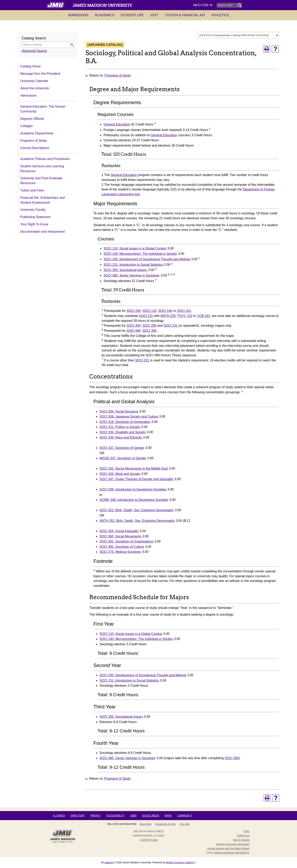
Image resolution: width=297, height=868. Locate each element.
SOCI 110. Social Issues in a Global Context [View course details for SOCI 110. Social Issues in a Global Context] (135, 248)
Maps (168, 816)
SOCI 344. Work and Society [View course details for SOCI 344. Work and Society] (120, 474)
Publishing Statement (35, 217)
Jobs (133, 816)
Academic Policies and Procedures (45, 159)
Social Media (151, 816)
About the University (35, 88)
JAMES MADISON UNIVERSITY (232, 853)
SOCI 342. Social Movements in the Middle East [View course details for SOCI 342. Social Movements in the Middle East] (134, 469)
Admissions (78, 15)
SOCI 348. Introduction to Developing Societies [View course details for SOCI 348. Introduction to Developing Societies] (133, 489)
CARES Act (243, 836)
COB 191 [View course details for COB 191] (204, 316)
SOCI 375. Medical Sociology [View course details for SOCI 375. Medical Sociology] (120, 552)
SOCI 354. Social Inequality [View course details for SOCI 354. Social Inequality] (119, 531)
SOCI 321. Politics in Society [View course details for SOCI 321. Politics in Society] (120, 427)
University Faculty (33, 210)
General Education (117, 124)
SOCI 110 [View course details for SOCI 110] (149, 311)
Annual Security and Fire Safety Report (228, 849)
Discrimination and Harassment (43, 232)
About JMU (145, 824)
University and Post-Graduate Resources (41, 181)
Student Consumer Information (233, 844)
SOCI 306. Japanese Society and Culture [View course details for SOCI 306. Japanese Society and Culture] (129, 417)
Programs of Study (34, 141)
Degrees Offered (32, 119)
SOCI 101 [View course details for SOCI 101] (184, 311)
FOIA (247, 831)
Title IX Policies (241, 840)
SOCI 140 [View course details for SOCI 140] (165, 311)
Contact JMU (149, 840)
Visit (154, 15)
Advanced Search (34, 51)
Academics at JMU (166, 824)
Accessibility (115, 816)
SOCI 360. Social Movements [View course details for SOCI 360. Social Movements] (120, 536)
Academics (105, 15)
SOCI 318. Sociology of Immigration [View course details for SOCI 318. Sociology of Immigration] (125, 422)
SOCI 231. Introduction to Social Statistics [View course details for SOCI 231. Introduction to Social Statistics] (133, 265)
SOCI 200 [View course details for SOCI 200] (133, 311)
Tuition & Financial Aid (185, 15)
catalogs (109, 863)
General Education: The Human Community (43, 109)
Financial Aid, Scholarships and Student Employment (43, 200)
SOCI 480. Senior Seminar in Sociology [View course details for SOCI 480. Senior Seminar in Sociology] (132, 275)
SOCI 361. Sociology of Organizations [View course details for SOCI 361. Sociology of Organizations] (126, 541)
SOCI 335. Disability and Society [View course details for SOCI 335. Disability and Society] (123, 432)
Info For (203, 5)
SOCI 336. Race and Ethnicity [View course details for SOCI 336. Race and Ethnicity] (121, 437)
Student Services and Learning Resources (42, 169)
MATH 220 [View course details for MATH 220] (168, 316)
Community (185, 816)
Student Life (132, 15)
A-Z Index (59, 816)
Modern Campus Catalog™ (181, 863)
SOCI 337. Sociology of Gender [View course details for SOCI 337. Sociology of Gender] (122, 448)
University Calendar (34, 81)
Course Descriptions (35, 148)
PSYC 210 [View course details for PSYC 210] (185, 316)
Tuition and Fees (32, 190)
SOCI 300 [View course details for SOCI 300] (133, 326)
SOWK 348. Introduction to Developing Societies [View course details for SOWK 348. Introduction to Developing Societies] (134, 500)
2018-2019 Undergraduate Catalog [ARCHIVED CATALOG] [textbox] (234, 35)
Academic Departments (37, 133)
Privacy (96, 816)
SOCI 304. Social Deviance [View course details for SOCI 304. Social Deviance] (119, 411)
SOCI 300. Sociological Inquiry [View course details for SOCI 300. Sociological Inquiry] (125, 270)
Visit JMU (185, 824)
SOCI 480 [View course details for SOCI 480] (133, 331)
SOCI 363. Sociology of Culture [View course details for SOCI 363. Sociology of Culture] (122, 547)
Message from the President (40, 74)
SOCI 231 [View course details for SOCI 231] (146, 316)
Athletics (220, 15)
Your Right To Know (34, 224)
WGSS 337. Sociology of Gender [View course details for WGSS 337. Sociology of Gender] (123, 458)
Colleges (27, 126)
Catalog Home (31, 66)
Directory (78, 816)
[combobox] (238, 35)
